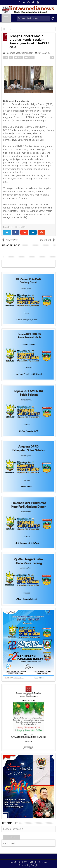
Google (34, 865)
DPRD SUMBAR (19, 227)
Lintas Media (15, 862)
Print (19, 57)
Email (29, 57)
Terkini (11, 837)
